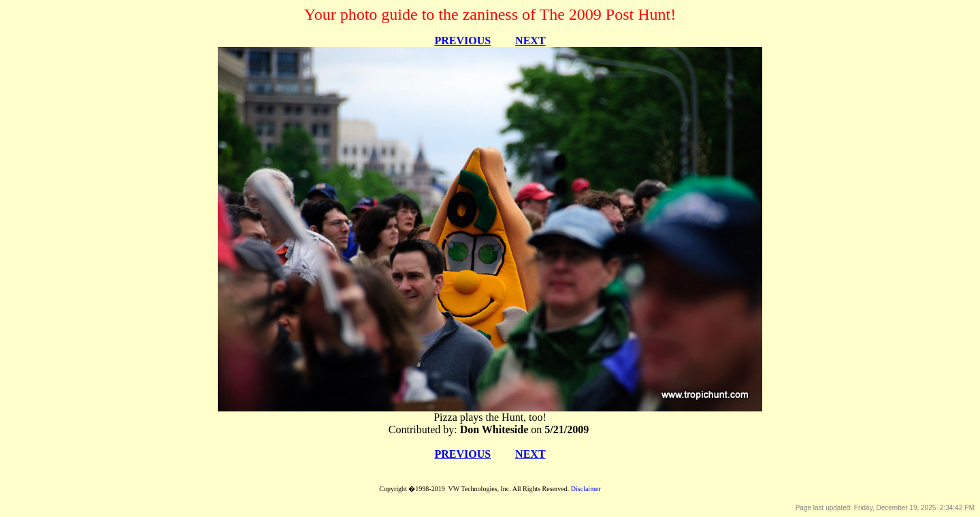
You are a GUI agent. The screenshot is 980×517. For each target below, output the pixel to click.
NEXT (530, 41)
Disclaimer (586, 489)
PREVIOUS (462, 41)
